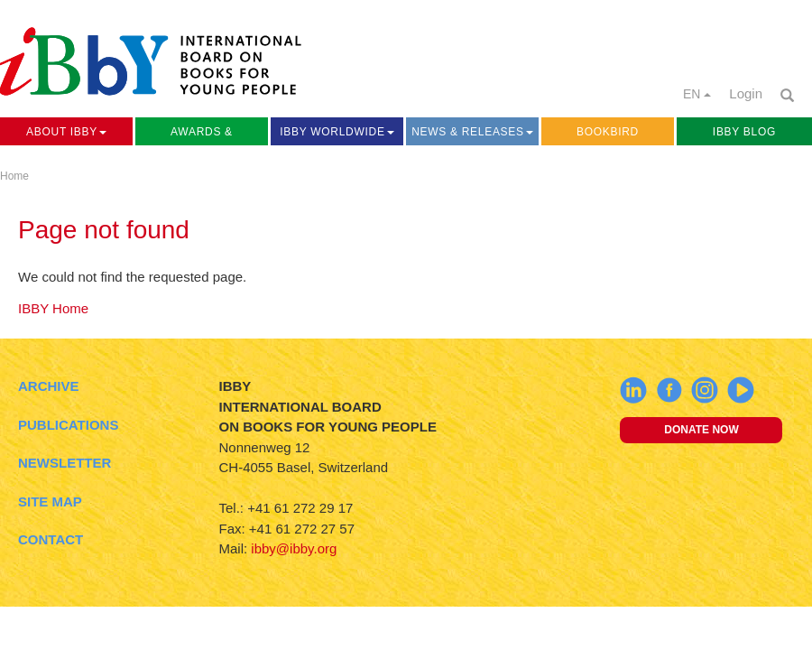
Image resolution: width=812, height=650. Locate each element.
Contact (51, 539)
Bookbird (608, 132)
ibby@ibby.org (294, 548)
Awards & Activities (201, 135)
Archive (49, 386)
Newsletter (65, 463)
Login (746, 93)
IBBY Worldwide (337, 132)
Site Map (50, 501)
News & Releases (472, 132)
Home (14, 176)
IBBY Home (53, 308)
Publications (68, 425)
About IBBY (66, 132)
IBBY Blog (744, 132)
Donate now (701, 430)
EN (697, 94)
